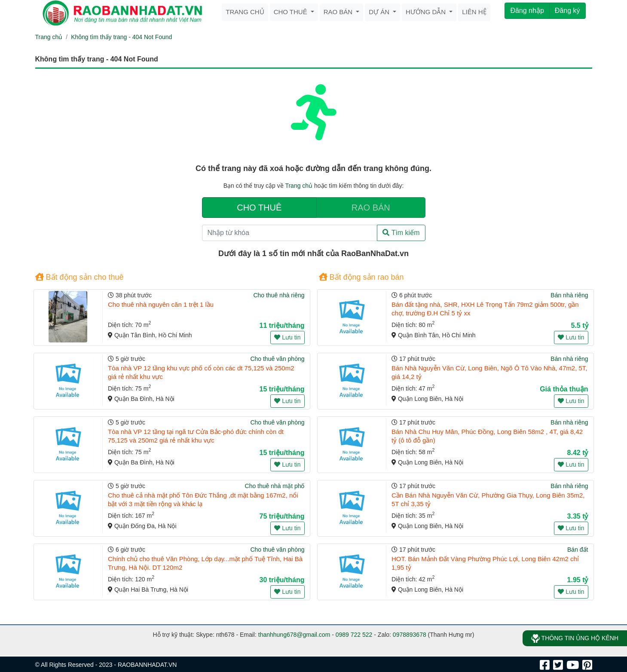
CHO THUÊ (259, 208)
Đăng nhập (527, 11)
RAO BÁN (371, 208)
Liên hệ (474, 12)
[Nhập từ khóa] (290, 233)
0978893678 (410, 635)
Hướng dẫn (427, 12)
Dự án (380, 12)
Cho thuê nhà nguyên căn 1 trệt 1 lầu (161, 304)
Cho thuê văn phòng (277, 359)
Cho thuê (291, 12)
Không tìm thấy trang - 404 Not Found (121, 37)
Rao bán (339, 12)
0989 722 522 (354, 635)
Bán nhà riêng (569, 295)
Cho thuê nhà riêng (279, 295)
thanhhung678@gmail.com (294, 635)
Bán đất (578, 550)
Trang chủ (245, 12)
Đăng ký (567, 11)
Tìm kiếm (401, 233)
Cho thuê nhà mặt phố (275, 486)
